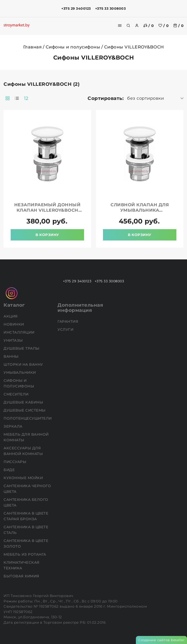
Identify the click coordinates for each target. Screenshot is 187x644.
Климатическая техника (22, 565)
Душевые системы (25, 410)
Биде (10, 470)
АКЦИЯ (11, 316)
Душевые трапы (22, 348)
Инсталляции (20, 332)
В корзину (47, 235)
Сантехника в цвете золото (26, 543)
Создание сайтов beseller (161, 640)
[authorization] (137, 26)
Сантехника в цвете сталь (26, 530)
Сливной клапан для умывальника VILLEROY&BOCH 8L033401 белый (140, 213)
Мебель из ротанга (25, 554)
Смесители (17, 394)
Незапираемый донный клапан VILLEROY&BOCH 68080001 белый (47, 210)
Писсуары (16, 462)
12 (26, 98)
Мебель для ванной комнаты (26, 437)
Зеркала (13, 426)
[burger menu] (120, 26)
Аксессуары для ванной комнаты (24, 451)
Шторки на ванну (24, 364)
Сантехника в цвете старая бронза (26, 516)
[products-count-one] (17, 98)
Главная (33, 47)
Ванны (12, 356)
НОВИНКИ (14, 324)
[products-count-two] (8, 98)
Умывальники (20, 372)
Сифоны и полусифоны (73, 47)
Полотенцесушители (28, 418)
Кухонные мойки (24, 478)
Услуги (66, 329)
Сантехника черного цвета (27, 489)
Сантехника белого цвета (26, 502)
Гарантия (68, 321)
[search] (128, 26)
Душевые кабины (24, 402)
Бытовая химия (22, 576)
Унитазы (14, 340)
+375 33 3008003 (111, 9)
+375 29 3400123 (76, 9)
